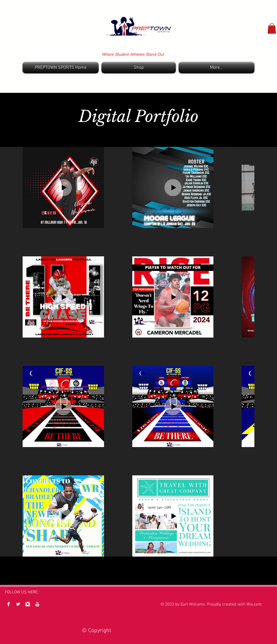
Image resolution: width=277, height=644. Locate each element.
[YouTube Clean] (37, 604)
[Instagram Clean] (28, 604)
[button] (272, 28)
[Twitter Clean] (18, 604)
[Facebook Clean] (8, 604)
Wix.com (254, 604)
